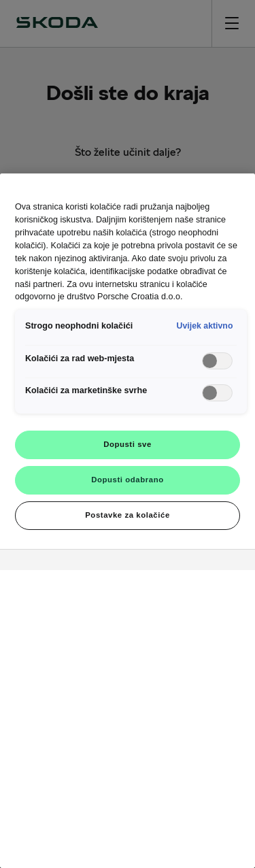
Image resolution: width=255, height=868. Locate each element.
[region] (128, 521)
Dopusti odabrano (127, 480)
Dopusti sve (128, 444)
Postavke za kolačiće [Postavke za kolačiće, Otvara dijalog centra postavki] (128, 515)
